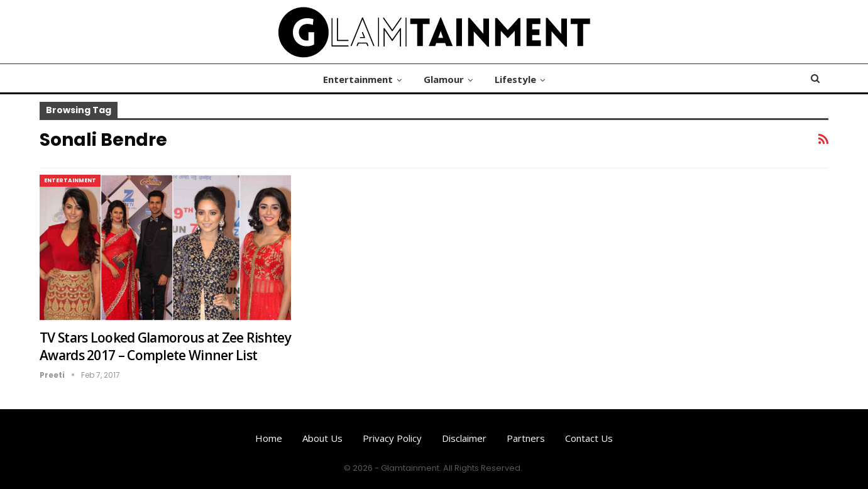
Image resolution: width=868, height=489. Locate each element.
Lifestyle (515, 79)
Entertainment (358, 79)
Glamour (444, 79)
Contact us (589, 438)
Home (269, 438)
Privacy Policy (392, 438)
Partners (526, 438)
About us (322, 438)
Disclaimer (464, 438)
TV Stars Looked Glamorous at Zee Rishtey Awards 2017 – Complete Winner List (165, 346)
